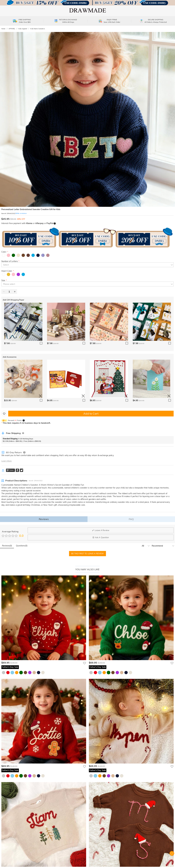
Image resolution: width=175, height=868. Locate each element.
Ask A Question (101, 537)
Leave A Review (101, 530)
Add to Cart (91, 414)
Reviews (44, 519)
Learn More (6, 461)
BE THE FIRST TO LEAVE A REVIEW (88, 554)
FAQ (131, 519)
